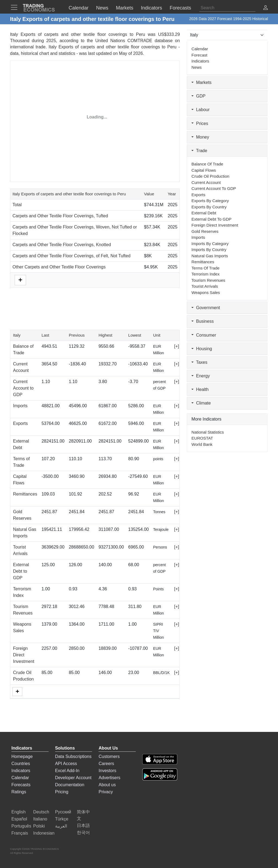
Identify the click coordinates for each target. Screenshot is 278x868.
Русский (63, 812)
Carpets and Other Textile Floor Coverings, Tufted (60, 216)
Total (17, 205)
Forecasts (21, 785)
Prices (200, 123)
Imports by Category (210, 244)
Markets (201, 82)
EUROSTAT (202, 438)
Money (200, 137)
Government (206, 308)
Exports (20, 423)
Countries (21, 764)
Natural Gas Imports (210, 256)
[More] (17, 692)
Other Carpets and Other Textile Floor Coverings (59, 267)
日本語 (83, 825)
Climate (201, 403)
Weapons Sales (206, 292)
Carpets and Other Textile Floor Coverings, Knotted (62, 245)
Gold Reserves (205, 231)
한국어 (83, 833)
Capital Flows (204, 170)
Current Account (206, 182)
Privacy (106, 792)
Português (21, 826)
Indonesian (44, 833)
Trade (199, 151)
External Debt (204, 213)
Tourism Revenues (208, 280)
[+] (176, 346)
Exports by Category (210, 201)
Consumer (204, 335)
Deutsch (41, 812)
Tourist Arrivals (205, 286)
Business (203, 321)
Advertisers (109, 778)
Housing (202, 349)
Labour (200, 110)
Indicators (200, 61)
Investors (107, 771)
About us (107, 785)
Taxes (199, 362)
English (18, 812)
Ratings (19, 792)
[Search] (227, 8)
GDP (198, 96)
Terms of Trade (205, 268)
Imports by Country (209, 250)
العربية (61, 826)
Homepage (22, 756)
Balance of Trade (207, 164)
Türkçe (62, 819)
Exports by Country (209, 207)
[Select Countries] (227, 35)
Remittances (25, 494)
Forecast (199, 55)
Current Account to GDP (23, 388)
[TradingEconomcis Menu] (16, 7)
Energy (201, 376)
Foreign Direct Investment (24, 655)
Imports (20, 406)
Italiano (40, 819)
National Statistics (208, 432)
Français (20, 833)
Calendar (200, 49)
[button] (266, 8)
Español (19, 819)
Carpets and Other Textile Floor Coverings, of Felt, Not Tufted (72, 256)
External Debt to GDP (21, 571)
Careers (106, 764)
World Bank (202, 444)
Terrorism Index (205, 274)
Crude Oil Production (210, 176)
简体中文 (83, 815)
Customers (109, 756)
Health (200, 389)
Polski (39, 826)
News (197, 67)
